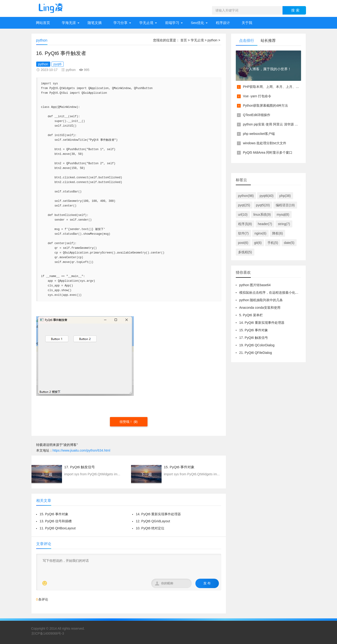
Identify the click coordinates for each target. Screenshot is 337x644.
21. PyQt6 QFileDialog (256, 353)
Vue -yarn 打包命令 (257, 96)
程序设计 (223, 23)
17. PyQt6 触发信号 (254, 338)
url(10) (243, 215)
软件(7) (243, 233)
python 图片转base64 (255, 285)
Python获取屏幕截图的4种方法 (265, 105)
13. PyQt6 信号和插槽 (56, 521)
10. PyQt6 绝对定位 (150, 528)
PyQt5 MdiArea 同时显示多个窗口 (268, 152)
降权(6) (277, 233)
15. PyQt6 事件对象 (54, 514)
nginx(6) (261, 233)
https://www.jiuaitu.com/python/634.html (81, 450)
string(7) (284, 224)
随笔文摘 (95, 23)
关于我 (247, 23)
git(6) (258, 243)
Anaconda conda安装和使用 (260, 308)
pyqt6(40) (266, 196)
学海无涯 (69, 23)
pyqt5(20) (263, 205)
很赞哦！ (127, 422)
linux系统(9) (262, 215)
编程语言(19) (285, 205)
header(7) (265, 224)
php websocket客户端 (259, 134)
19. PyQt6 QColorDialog (257, 345)
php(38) (285, 196)
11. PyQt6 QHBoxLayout (58, 528)
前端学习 (172, 23)
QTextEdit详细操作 (257, 115)
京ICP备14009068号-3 (48, 633)
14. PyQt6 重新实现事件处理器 (158, 514)
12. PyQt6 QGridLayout (153, 521)
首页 (184, 40)
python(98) (246, 196)
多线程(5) (245, 252)
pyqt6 (58, 64)
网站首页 (43, 23)
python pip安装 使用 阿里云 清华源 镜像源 (274, 124)
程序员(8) (245, 224)
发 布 (207, 583)
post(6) (243, 243)
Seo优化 (198, 23)
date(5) (289, 243)
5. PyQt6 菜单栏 (251, 315)
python (212, 40)
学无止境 (146, 23)
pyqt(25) (244, 205)
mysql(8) (283, 215)
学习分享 (120, 23)
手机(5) (273, 243)
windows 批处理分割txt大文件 (265, 143)
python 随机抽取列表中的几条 (261, 300)
